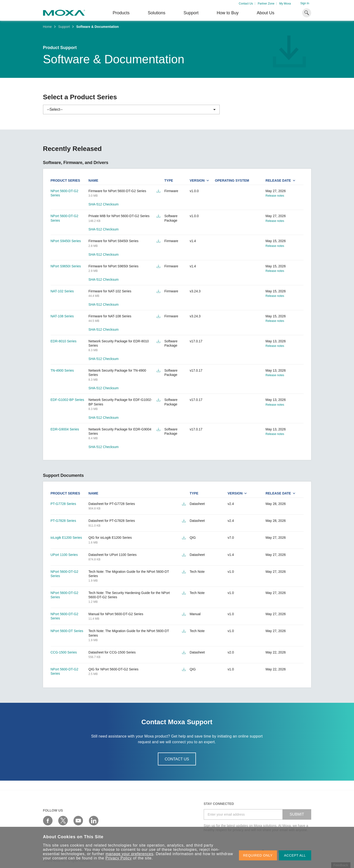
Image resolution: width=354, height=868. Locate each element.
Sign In (305, 3)
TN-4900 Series (62, 370)
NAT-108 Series (62, 316)
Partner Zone (266, 4)
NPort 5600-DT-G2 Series (65, 193)
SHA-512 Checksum (104, 204)
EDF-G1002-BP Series (67, 400)
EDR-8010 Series (64, 341)
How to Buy (228, 13)
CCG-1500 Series (64, 652)
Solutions (156, 13)
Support (191, 13)
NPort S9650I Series (66, 266)
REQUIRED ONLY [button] (258, 855)
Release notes (275, 196)
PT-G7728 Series (63, 504)
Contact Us (246, 4)
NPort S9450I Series (66, 241)
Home (47, 27)
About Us (266, 13)
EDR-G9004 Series (65, 429)
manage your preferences (129, 854)
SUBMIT (297, 814)
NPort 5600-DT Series (67, 631)
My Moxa (285, 4)
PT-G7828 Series (63, 521)
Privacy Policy (119, 858)
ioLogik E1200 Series (66, 538)
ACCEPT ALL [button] (295, 855)
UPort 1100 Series (64, 555)
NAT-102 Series (62, 291)
